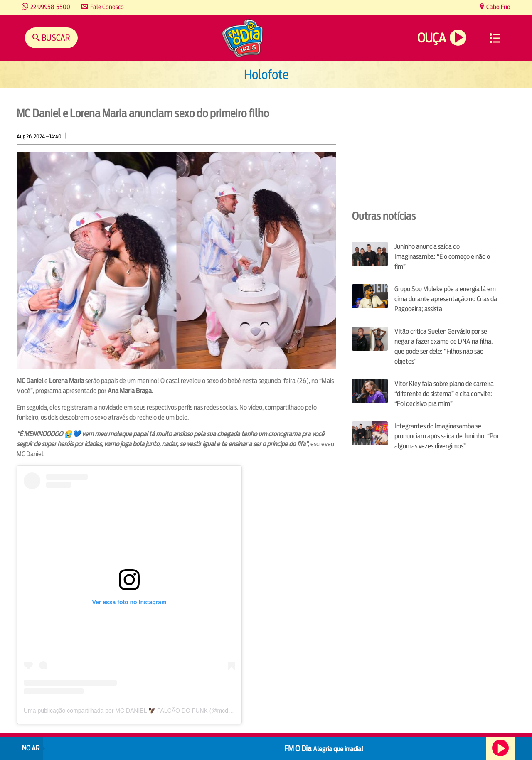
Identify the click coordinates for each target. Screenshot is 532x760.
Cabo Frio (498, 7)
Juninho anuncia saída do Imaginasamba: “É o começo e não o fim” (442, 257)
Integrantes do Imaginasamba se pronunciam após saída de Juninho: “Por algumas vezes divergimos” (447, 436)
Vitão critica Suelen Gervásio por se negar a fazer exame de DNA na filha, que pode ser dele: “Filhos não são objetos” (443, 346)
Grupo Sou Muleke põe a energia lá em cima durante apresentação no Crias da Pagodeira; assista (446, 299)
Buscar (55, 38)
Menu (495, 38)
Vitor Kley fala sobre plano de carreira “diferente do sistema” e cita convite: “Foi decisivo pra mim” (444, 394)
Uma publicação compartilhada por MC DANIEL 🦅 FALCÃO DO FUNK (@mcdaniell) (134, 711)
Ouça (431, 38)
